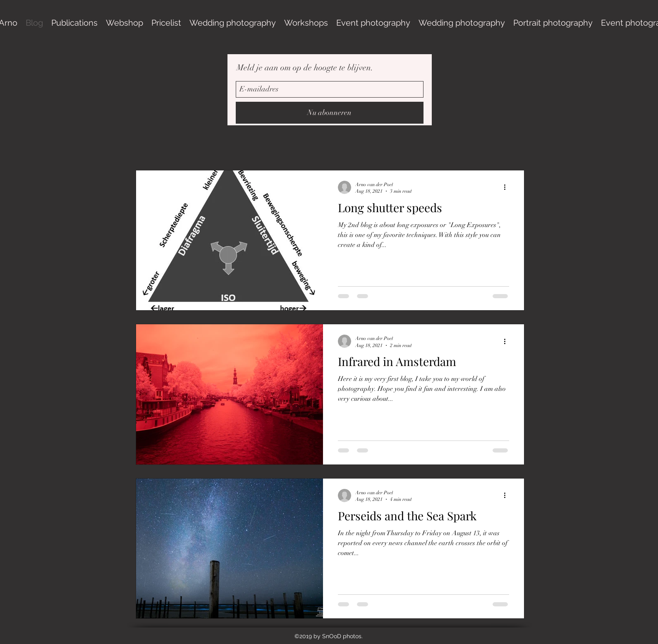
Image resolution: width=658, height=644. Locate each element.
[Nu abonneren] (330, 113)
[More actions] (508, 187)
